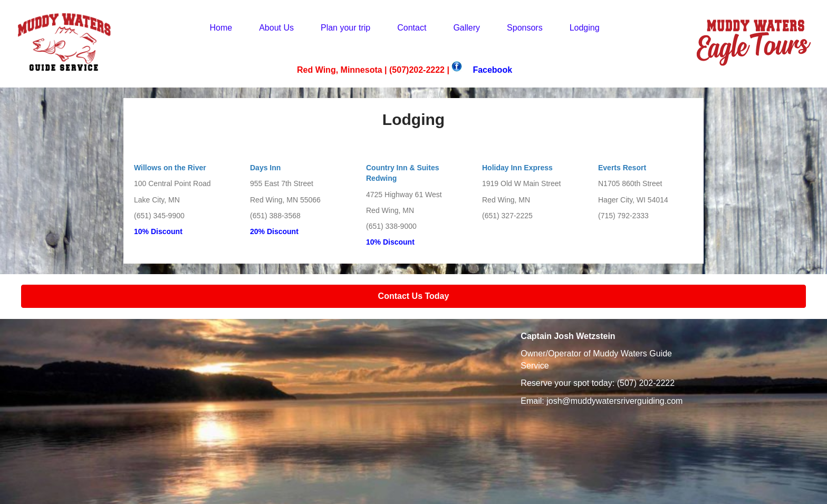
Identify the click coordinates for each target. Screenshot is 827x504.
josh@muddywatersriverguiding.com (614, 401)
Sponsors (525, 28)
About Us (276, 28)
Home (221, 28)
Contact (412, 28)
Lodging (585, 28)
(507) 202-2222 (646, 383)
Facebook (492, 70)
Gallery (467, 28)
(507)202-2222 (417, 70)
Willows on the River (170, 168)
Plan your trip (345, 28)
